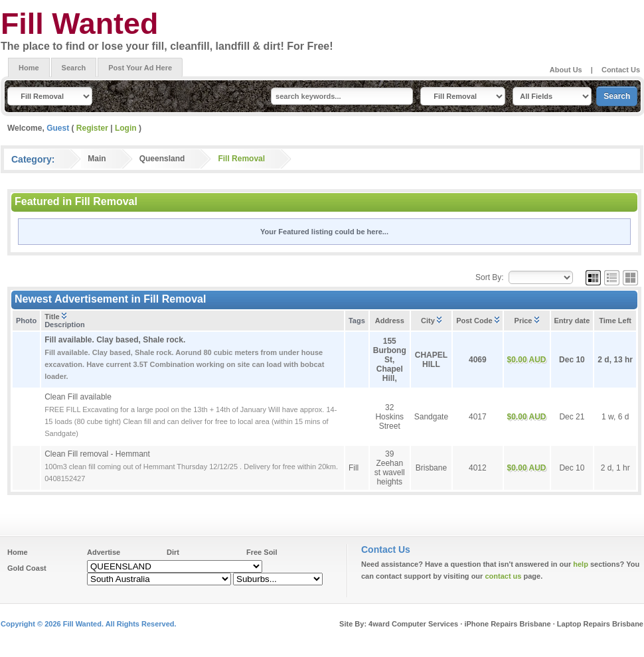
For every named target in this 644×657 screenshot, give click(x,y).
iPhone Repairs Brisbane (507, 624)
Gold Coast (27, 568)
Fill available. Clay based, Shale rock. (115, 340)
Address (390, 321)
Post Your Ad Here (140, 68)
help (581, 564)
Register (92, 128)
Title (55, 317)
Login (126, 128)
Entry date (572, 321)
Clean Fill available (78, 397)
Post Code (477, 321)
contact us (503, 576)
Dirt (173, 552)
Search (74, 68)
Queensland (162, 159)
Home (29, 68)
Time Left (615, 321)
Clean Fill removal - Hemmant (97, 454)
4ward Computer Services (413, 624)
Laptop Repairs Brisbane (600, 624)
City (431, 321)
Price (527, 321)
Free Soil (262, 552)
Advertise (104, 552)
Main (97, 159)
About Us (566, 70)
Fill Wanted (79, 23)
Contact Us (621, 70)
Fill (354, 468)
